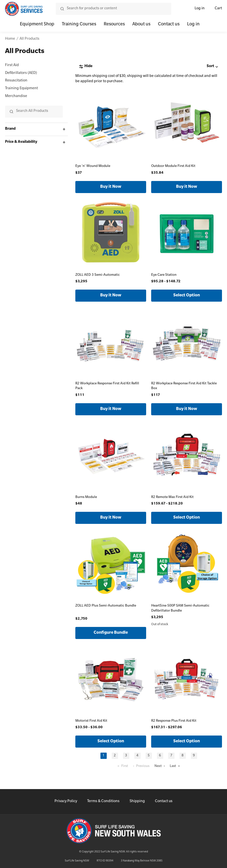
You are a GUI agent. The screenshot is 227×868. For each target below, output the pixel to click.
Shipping (137, 802)
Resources (114, 25)
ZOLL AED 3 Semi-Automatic (98, 275)
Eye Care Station (164, 275)
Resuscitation (16, 81)
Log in (200, 9)
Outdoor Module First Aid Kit (173, 166)
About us (141, 25)
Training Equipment (21, 89)
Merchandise (16, 97)
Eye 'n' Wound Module (93, 166)
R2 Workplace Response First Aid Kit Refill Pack (107, 386)
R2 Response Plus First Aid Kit (174, 721)
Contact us (169, 25)
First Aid (12, 66)
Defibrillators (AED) (21, 73)
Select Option (187, 296)
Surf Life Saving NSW (77, 861)
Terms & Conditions (103, 802)
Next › (160, 766)
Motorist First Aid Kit (91, 721)
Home (10, 39)
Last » (175, 766)
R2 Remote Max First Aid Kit (172, 497)
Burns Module (86, 497)
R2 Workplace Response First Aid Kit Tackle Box (184, 386)
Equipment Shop (37, 25)
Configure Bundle (111, 633)
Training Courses (79, 25)
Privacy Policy (66, 802)
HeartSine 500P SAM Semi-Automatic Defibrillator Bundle (180, 608)
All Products (30, 39)
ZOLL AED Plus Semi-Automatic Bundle (106, 606)
